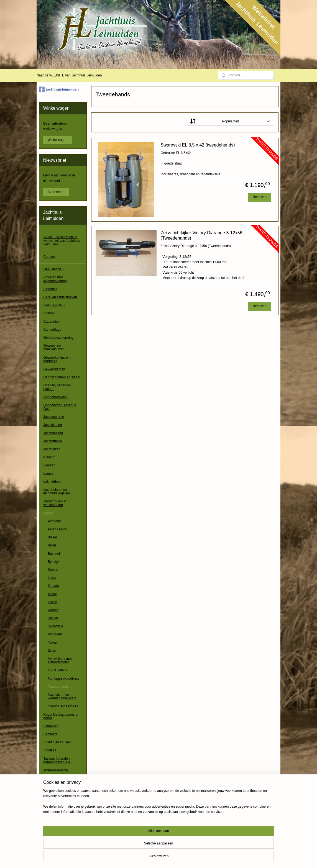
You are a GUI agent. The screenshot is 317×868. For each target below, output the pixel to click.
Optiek (48, 513)
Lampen (49, 474)
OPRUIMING (53, 269)
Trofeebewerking (56, 770)
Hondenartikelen (56, 397)
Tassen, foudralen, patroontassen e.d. (57, 760)
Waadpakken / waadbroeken (54, 792)
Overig (48, 818)
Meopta (53, 586)
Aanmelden (56, 192)
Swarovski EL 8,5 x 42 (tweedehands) (198, 145)
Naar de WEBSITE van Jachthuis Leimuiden (69, 75)
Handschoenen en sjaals (62, 377)
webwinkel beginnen (174, 858)
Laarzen (49, 465)
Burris (52, 545)
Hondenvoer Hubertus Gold (60, 407)
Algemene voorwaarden (61, 831)
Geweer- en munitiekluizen (54, 347)
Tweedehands (58, 687)
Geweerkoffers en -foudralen (58, 359)
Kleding (49, 457)
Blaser (53, 537)
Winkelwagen (57, 140)
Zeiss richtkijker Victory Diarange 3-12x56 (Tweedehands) (201, 235)
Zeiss (52, 651)
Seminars (51, 734)
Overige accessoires (63, 706)
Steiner (53, 618)
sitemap (146, 858)
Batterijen (51, 289)
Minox (52, 594)
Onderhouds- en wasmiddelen (56, 503)
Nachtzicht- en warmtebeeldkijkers (62, 696)
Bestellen (260, 197)
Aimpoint (54, 521)
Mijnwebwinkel (217, 858)
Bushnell (54, 554)
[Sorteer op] (229, 121)
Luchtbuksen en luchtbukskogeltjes (57, 491)
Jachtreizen (52, 449)
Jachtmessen (53, 433)
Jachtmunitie (53, 441)
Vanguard (55, 634)
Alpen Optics (57, 529)
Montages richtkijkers (64, 679)
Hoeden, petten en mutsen (57, 387)
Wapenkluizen (54, 802)
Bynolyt (53, 562)
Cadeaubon (52, 322)
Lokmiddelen (53, 482)
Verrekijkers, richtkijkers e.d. (61, 780)
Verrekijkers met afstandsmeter (60, 660)
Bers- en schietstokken (60, 297)
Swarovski (56, 626)
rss (156, 858)
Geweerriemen (54, 369)
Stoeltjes (50, 750)
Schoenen (51, 726)
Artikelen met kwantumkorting (55, 279)
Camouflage (53, 330)
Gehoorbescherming (59, 338)
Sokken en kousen (57, 742)
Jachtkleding (53, 425)
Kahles (53, 570)
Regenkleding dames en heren (61, 716)
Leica (52, 578)
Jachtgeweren (54, 417)
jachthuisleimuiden (59, 89)
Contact (49, 257)
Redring (54, 610)
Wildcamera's (53, 810)
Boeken (49, 313)
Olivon (53, 602)
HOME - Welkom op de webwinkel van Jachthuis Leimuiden (62, 241)
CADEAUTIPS (54, 305)
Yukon (53, 643)
